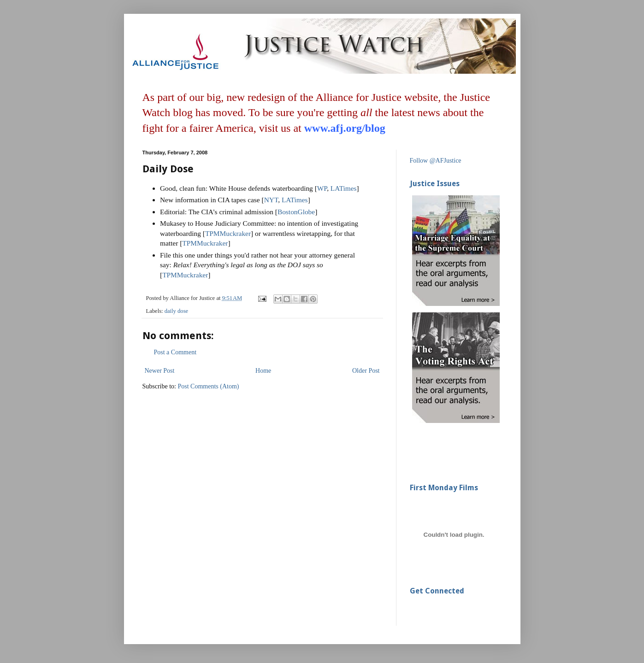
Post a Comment (175, 352)
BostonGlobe (296, 212)
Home (263, 371)
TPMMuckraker (228, 233)
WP (322, 188)
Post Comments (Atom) (209, 386)
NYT (271, 200)
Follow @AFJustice (436, 161)
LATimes (344, 188)
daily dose (176, 311)
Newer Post (160, 371)
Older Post (366, 371)
